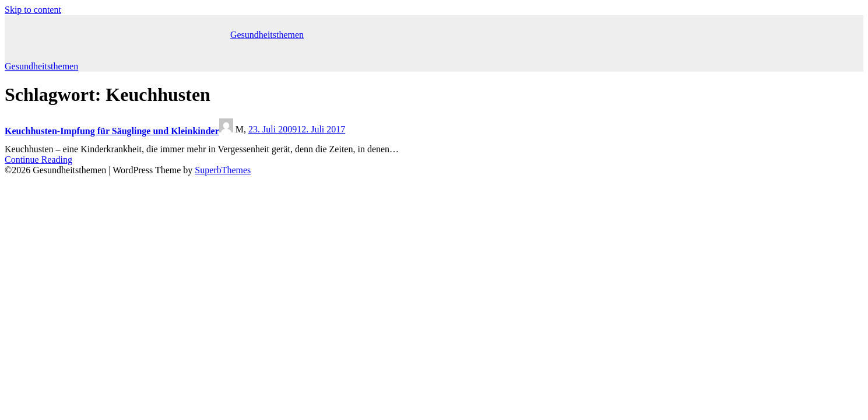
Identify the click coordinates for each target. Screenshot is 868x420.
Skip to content (33, 10)
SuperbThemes (223, 170)
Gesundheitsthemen (267, 35)
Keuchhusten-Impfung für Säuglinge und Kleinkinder (112, 131)
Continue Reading (38, 160)
